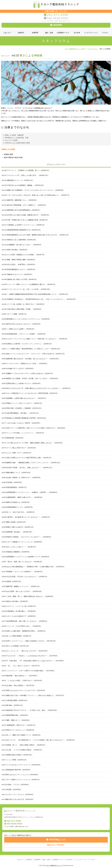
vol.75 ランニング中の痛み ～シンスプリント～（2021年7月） (23, 433)
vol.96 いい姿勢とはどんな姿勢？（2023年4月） (19, 329)
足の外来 (77, 33)
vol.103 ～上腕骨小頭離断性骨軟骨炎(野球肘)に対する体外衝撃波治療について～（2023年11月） (35, 294)
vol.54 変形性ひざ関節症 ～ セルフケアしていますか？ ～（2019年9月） (27, 537)
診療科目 (21, 33)
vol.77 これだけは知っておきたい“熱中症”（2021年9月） (21, 423)
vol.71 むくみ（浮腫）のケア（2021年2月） (17, 453)
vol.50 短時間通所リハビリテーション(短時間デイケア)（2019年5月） (26, 557)
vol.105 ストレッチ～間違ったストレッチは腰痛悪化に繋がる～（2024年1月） (29, 284)
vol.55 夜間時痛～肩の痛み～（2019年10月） (17, 532)
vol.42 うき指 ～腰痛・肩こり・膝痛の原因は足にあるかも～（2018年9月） (28, 596)
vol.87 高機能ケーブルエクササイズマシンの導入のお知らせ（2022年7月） (28, 373)
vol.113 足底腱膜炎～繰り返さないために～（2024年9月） (22, 245)
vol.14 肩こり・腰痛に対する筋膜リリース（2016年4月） (22, 735)
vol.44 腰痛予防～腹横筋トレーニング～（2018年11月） (21, 586)
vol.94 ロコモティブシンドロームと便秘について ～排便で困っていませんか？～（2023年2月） (35, 339)
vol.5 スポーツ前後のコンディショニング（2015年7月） (21, 780)
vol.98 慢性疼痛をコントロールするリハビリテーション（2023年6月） (26, 319)
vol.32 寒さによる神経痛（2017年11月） (16, 646)
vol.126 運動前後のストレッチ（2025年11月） (18, 180)
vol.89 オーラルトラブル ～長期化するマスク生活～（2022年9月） (25, 364)
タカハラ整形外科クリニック (54, 865)
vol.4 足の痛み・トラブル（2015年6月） (16, 785)
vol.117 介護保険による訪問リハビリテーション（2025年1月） (24, 225)
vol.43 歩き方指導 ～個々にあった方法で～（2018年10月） (22, 591)
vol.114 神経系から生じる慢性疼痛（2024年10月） (19, 240)
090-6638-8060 (56, 18)
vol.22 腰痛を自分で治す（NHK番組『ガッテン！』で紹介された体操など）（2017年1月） (33, 695)
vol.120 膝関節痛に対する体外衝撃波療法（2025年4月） (21, 210)
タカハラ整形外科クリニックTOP (75, 49)
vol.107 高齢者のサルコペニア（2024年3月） (17, 274)
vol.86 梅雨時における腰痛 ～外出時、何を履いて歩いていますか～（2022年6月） (30, 378)
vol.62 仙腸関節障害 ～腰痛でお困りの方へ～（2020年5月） (23, 497)
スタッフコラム (93, 49)
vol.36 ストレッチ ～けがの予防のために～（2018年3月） (22, 626)
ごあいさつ (7, 33)
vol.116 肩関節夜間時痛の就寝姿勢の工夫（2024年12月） (22, 230)
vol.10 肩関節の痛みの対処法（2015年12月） (17, 755)
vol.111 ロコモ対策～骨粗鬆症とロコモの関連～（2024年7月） (24, 255)
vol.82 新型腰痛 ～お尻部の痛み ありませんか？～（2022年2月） (24, 398)
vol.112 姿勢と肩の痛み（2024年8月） (15, 250)
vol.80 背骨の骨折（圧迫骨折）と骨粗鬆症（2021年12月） (22, 408)
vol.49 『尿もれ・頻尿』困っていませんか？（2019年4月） (22, 562)
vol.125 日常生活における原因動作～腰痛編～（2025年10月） (23, 185)
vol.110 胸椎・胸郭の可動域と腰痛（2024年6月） (19, 260)
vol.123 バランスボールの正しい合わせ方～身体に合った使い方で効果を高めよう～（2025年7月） (36, 195)
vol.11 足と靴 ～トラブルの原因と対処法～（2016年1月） (22, 750)
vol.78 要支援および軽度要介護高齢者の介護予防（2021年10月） (24, 418)
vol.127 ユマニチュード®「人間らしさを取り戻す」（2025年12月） (25, 175)
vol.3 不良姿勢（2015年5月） (12, 790)
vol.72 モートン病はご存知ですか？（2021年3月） (19, 448)
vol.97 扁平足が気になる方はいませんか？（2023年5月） (22, 324)
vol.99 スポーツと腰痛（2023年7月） (15, 314)
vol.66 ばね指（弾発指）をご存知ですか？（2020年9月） (22, 478)
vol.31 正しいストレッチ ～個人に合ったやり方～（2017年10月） (25, 651)
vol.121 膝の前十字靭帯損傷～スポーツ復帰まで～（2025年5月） (24, 205)
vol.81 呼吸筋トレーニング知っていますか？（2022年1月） (22, 403)
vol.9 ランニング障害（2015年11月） (15, 760)
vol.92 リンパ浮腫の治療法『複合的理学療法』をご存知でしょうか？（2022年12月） (31, 349)
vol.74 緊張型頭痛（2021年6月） (13, 438)
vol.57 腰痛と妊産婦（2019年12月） (14, 522)
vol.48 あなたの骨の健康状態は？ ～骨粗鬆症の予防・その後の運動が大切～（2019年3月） (33, 567)
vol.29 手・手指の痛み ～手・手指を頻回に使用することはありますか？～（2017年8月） (33, 661)
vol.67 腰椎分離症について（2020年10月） (17, 473)
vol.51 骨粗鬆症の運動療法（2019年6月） (16, 552)
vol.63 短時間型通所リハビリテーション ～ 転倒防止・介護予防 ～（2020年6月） (30, 492)
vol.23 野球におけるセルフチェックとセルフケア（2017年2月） (24, 690)
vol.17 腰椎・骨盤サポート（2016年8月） (16, 720)
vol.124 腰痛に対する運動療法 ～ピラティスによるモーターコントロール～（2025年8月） (33, 190)
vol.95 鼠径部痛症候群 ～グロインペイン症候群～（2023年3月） (24, 334)
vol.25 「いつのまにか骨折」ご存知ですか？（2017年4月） (22, 680)
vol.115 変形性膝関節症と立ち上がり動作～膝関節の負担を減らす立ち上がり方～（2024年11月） (36, 235)
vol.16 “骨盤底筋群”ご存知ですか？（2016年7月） (19, 725)
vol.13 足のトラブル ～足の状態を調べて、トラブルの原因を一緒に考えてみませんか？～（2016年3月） (39, 740)
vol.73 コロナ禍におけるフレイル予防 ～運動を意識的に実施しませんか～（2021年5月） (33, 443)
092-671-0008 (56, 15)
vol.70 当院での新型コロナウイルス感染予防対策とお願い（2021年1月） (27, 458)
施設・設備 (49, 33)
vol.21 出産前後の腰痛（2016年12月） (15, 700)
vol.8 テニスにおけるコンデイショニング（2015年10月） (22, 765)
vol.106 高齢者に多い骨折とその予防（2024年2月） (20, 279)
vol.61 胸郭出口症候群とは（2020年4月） (16, 502)
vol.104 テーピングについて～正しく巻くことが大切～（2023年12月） (26, 289)
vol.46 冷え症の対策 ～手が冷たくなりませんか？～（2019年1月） (25, 577)
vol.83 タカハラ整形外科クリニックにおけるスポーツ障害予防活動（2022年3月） (30, 393)
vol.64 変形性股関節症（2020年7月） (15, 487)
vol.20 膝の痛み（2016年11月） (13, 705)
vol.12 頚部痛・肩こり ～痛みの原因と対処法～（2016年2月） (24, 745)
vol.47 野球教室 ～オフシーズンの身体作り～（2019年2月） (23, 572)
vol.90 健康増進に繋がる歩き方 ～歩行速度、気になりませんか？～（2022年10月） (31, 359)
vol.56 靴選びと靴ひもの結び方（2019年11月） (18, 527)
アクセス (105, 33)
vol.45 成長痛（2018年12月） (12, 581)
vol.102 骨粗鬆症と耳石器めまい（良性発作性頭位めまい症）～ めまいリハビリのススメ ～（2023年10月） (39, 299)
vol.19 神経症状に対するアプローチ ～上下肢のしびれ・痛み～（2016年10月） (30, 710)
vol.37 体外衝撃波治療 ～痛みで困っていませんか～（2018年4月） (25, 621)
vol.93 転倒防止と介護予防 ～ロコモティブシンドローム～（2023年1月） (27, 344)
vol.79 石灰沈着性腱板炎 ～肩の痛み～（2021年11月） (21, 413)
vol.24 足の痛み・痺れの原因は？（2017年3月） (19, 685)
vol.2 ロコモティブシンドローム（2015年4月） (18, 794)
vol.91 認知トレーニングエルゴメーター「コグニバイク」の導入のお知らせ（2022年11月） (34, 354)
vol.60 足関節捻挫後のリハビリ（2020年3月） (18, 507)
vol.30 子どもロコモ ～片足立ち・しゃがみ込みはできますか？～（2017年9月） (30, 656)
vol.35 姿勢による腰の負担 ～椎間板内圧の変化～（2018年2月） (24, 631)
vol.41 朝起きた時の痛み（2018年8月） (15, 601)
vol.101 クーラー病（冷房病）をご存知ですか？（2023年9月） (24, 304)
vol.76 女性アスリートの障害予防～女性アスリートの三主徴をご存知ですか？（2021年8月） (34, 428)
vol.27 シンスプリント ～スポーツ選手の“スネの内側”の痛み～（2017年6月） (29, 671)
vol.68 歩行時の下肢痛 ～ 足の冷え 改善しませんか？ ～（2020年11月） (27, 468)
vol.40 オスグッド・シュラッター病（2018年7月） (19, 606)
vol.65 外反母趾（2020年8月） (12, 482)
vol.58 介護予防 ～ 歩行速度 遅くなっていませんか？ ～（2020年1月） (26, 517)
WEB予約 (56, 25)
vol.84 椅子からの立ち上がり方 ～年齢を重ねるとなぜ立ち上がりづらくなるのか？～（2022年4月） (37, 388)
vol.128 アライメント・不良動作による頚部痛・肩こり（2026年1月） (26, 170)
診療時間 (35, 33)
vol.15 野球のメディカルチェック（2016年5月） (19, 730)
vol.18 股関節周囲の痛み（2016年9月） (15, 715)
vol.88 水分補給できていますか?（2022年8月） (18, 368)
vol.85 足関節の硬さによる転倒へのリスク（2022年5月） (22, 383)
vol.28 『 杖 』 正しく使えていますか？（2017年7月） (21, 666)
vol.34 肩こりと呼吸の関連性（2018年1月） (17, 636)
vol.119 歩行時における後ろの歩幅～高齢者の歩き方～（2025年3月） (26, 215)
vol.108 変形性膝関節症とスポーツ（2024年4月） (19, 269)
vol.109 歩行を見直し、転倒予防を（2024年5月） (19, 264)
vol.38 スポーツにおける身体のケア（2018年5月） (19, 616)
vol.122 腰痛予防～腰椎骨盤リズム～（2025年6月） (20, 200)
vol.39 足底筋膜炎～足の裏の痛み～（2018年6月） (19, 611)
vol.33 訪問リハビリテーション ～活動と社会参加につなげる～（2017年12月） (29, 641)
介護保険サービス (63, 33)
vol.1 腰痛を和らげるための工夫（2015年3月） (18, 799)
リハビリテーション (91, 33)
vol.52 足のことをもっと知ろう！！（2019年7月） (19, 547)
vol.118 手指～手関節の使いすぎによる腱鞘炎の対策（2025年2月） (25, 220)
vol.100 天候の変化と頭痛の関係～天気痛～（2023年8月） (22, 309)
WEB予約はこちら (56, 840)
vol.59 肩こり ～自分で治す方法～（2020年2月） (19, 512)
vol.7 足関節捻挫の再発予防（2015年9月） (17, 770)
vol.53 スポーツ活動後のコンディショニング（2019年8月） (22, 542)
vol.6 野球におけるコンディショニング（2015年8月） (20, 775)
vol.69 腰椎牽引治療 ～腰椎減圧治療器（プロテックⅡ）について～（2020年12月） (31, 463)
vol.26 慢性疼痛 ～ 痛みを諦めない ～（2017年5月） (20, 676)
